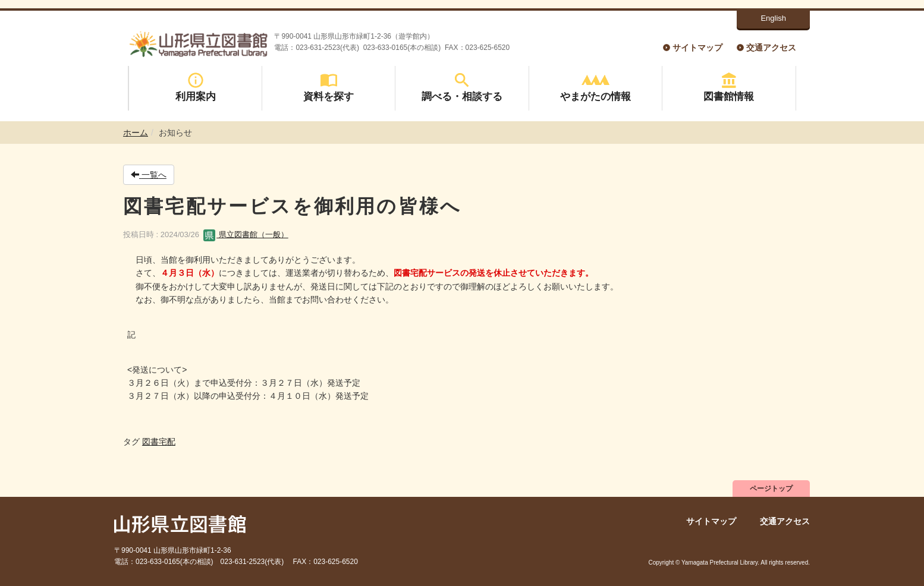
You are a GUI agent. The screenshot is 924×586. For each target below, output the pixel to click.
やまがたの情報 (595, 87)
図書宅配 (159, 442)
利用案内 (196, 87)
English (773, 18)
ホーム (136, 133)
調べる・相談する (462, 87)
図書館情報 (729, 87)
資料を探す (329, 87)
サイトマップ (697, 48)
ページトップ (771, 489)
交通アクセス (771, 48)
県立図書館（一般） (246, 234)
